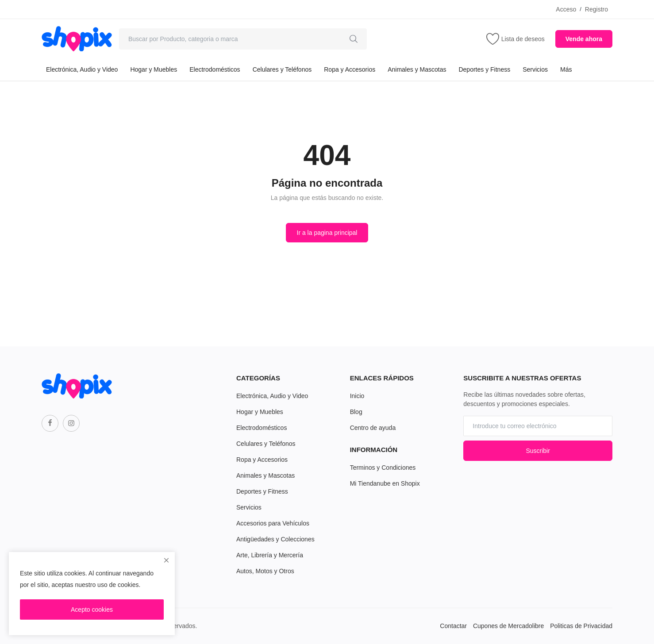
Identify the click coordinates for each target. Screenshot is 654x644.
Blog (356, 412)
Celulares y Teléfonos (282, 69)
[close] (166, 560)
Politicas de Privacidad (581, 626)
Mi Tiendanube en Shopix (385, 483)
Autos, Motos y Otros (265, 571)
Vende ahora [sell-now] (584, 39)
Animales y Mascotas (417, 69)
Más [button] (566, 69)
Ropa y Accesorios (350, 69)
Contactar (453, 626)
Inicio (357, 396)
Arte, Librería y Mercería (270, 555)
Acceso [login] (566, 9)
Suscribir (538, 451)
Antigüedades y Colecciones (275, 539)
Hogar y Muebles (154, 69)
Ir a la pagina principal (327, 233)
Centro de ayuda (373, 428)
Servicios (535, 69)
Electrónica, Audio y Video (82, 69)
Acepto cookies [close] (92, 609)
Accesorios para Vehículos (273, 523)
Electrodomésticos (215, 69)
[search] (354, 39)
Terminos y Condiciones (383, 468)
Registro (596, 9)
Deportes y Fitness (484, 69)
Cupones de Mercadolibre (508, 626)
